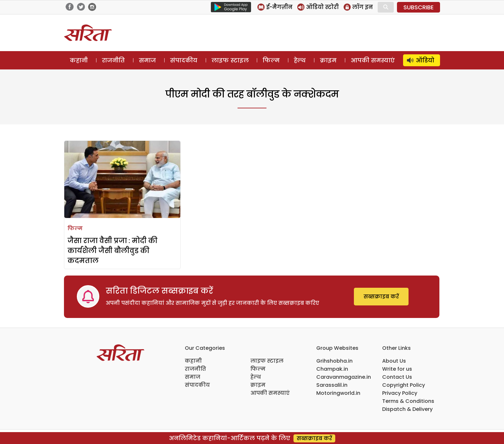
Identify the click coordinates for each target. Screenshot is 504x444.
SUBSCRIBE (419, 7)
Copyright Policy (404, 385)
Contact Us (397, 377)
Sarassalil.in (332, 385)
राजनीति (113, 60)
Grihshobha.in (334, 361)
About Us (394, 361)
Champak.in (332, 369)
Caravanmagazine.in (344, 377)
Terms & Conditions (408, 401)
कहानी (79, 60)
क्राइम (328, 60)
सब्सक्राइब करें (381, 297)
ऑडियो (425, 60)
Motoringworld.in (338, 393)
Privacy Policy (400, 393)
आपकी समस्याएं (373, 60)
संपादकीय (184, 60)
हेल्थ (300, 60)
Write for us (397, 369)
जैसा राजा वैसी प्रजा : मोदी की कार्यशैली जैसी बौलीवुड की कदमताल (113, 251)
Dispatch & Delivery (407, 409)
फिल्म (271, 60)
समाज (147, 60)
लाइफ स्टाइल (230, 60)
